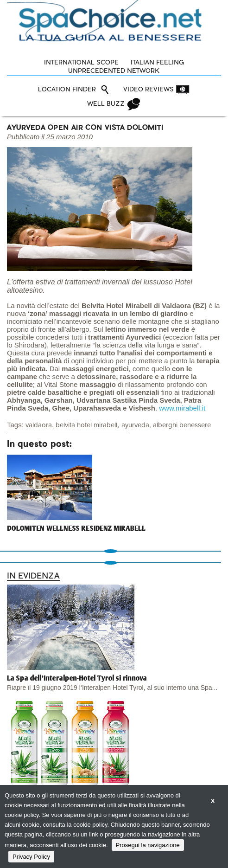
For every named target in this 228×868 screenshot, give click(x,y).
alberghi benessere (182, 425)
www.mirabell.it (182, 408)
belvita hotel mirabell (86, 425)
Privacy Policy (31, 857)
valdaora (39, 425)
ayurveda (135, 425)
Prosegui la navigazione (148, 845)
